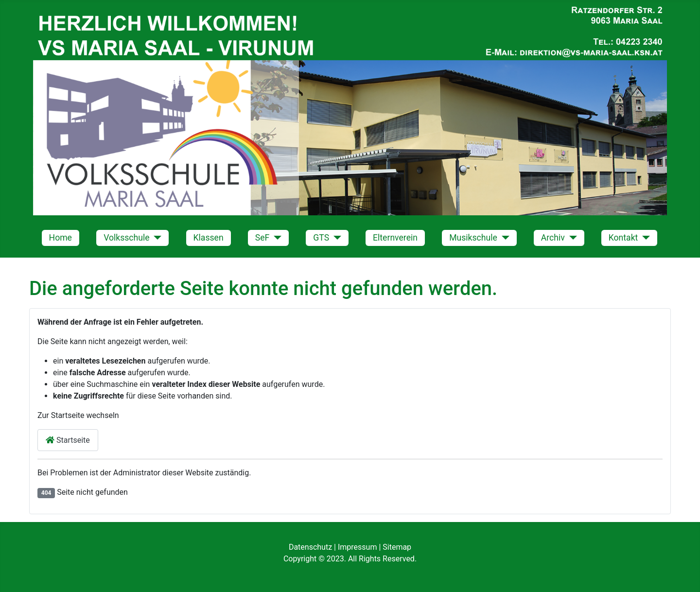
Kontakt (623, 238)
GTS (321, 238)
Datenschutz (311, 547)
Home (61, 238)
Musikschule (473, 238)
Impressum (358, 547)
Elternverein (395, 238)
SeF (262, 238)
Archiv (553, 238)
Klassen (209, 238)
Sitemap (397, 547)
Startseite (68, 440)
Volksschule (126, 238)
